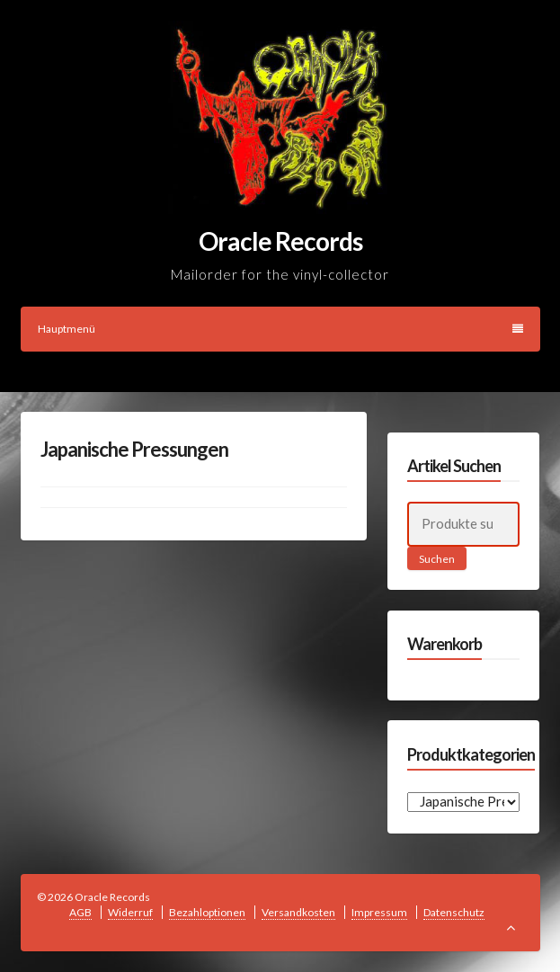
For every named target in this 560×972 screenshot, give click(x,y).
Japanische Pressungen (134, 449)
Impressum (379, 912)
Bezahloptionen (207, 912)
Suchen (437, 559)
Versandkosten (298, 912)
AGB (80, 912)
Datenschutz (454, 912)
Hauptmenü (280, 329)
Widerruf (130, 912)
